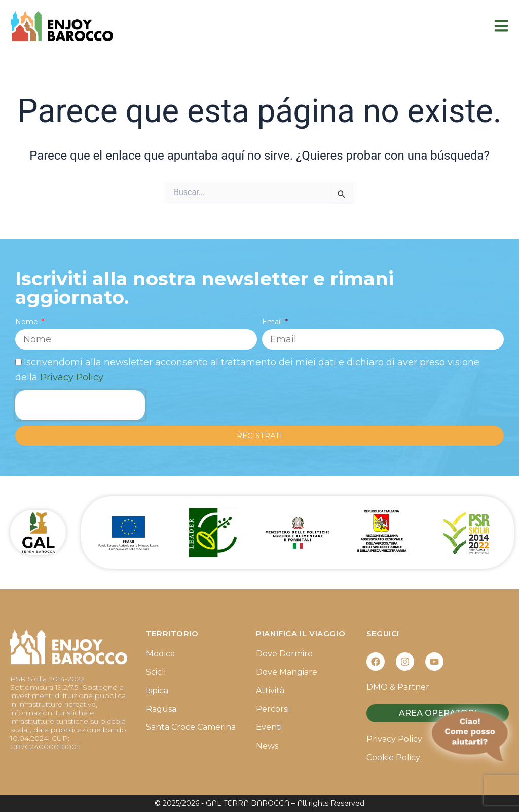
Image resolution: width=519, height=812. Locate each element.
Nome (28, 322)
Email (273, 322)
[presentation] (80, 405)
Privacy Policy (72, 377)
